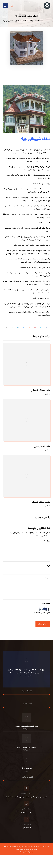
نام (49, 566)
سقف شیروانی (16, 307)
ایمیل (48, 578)
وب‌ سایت (47, 591)
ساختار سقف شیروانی (43, 228)
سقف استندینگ (26, 768)
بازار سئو (22, 852)
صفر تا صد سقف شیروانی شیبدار (27, 726)
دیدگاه (47, 541)
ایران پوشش (41, 304)
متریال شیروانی (42, 201)
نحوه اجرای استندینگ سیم (27, 747)
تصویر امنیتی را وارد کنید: (41, 613)
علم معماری (37, 167)
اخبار (46, 394)
